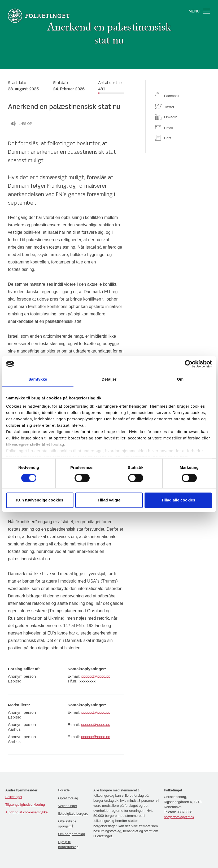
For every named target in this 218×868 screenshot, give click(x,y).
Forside (64, 790)
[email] (178, 127)
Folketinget (14, 797)
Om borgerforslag (71, 834)
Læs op (21, 124)
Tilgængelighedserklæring (25, 805)
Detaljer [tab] (109, 379)
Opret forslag (68, 798)
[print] (178, 138)
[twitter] (178, 106)
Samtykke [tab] (38, 379)
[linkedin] (178, 117)
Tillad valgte (109, 500)
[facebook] (178, 96)
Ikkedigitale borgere (73, 814)
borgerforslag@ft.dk (179, 817)
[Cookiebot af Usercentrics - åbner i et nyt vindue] (189, 364)
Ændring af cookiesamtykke (27, 812)
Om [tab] (180, 379)
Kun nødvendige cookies (40, 500)
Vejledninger (68, 806)
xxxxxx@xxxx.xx (95, 676)
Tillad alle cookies (178, 500)
